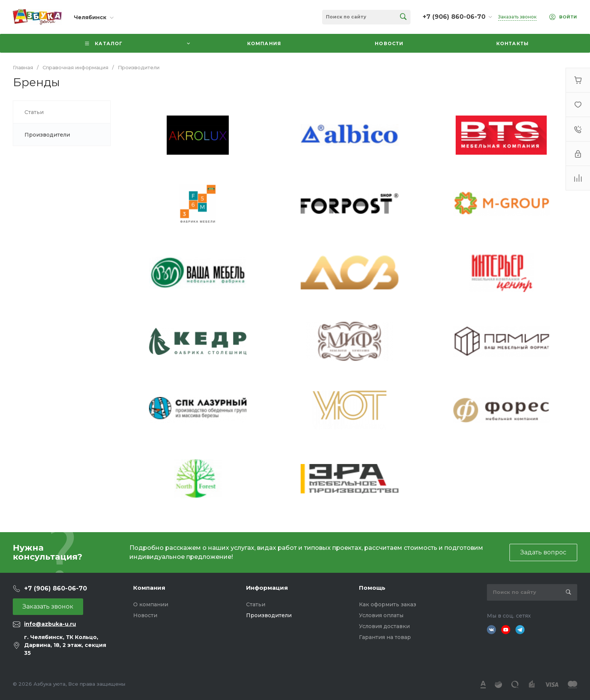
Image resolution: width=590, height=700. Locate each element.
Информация (267, 588)
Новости (145, 615)
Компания (149, 588)
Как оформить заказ (388, 604)
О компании (151, 604)
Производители (269, 615)
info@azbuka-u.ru (50, 624)
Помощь (372, 588)
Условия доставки (384, 626)
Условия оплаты (381, 615)
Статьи (256, 604)
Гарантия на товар (385, 637)
